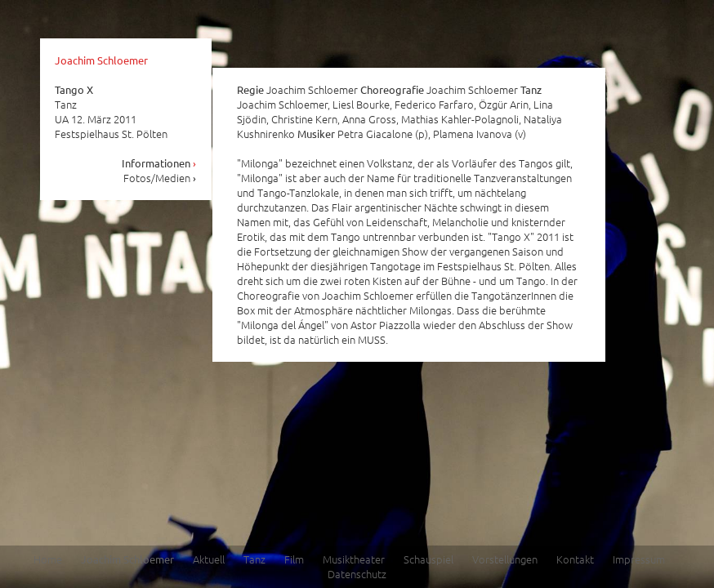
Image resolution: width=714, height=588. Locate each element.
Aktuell (209, 559)
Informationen (159, 163)
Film (294, 559)
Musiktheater (354, 559)
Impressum (639, 559)
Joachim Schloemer (101, 60)
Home (48, 559)
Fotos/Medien (160, 178)
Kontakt (575, 559)
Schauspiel (428, 559)
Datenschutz (357, 574)
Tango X (74, 89)
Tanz (254, 559)
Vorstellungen (505, 559)
